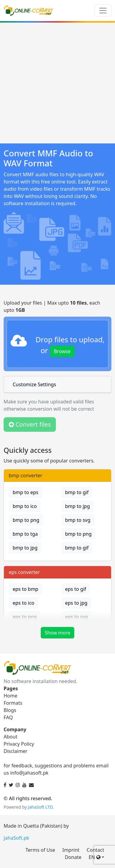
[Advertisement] (57, 83)
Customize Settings (34, 384)
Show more (57, 633)
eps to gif (76, 589)
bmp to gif (77, 492)
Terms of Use (40, 850)
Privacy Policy (19, 744)
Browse (62, 351)
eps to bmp (26, 589)
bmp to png (26, 520)
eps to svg (77, 617)
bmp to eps (26, 492)
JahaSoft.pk (16, 838)
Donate (73, 857)
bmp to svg (78, 520)
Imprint (71, 850)
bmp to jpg (78, 506)
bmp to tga (25, 534)
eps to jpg (76, 603)
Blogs (10, 710)
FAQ (8, 717)
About (10, 737)
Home (11, 696)
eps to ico (24, 603)
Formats (13, 703)
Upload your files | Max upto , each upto (52, 306)
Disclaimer (16, 751)
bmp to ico (25, 506)
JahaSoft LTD (40, 807)
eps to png (25, 617)
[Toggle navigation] (103, 11)
